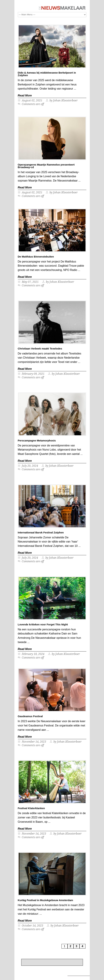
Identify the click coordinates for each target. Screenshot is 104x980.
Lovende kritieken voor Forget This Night (43, 624)
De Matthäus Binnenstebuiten (36, 257)
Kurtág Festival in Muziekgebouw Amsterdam (45, 900)
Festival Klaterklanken (31, 808)
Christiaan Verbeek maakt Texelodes (40, 349)
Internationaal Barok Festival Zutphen (41, 532)
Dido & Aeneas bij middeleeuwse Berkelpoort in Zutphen (47, 74)
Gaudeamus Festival (30, 716)
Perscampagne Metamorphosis (37, 440)
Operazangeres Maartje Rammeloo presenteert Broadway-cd (46, 166)
